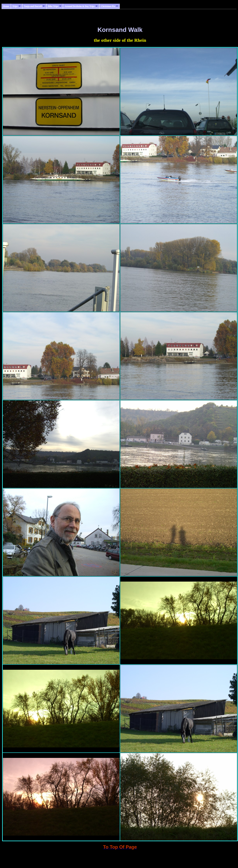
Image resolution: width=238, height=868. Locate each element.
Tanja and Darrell (34, 6)
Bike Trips (55, 6)
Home (6, 6)
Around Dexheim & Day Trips (81, 6)
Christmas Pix (109, 6)
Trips (17, 6)
